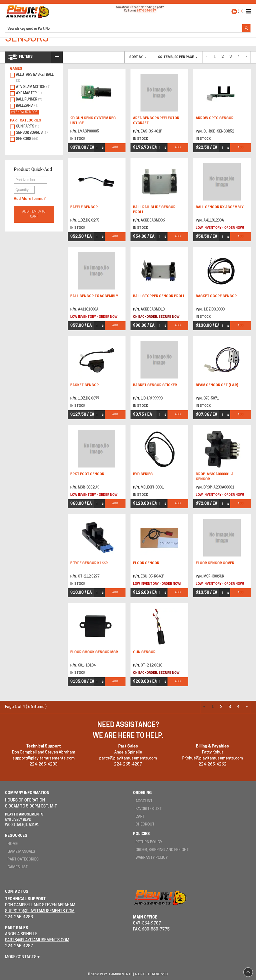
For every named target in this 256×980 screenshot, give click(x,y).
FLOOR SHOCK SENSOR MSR (94, 652)
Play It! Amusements (29, 11)
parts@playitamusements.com (128, 758)
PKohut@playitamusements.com (213, 758)
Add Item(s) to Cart (34, 214)
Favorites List (149, 809)
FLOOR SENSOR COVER (215, 563)
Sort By (138, 57)
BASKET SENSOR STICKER (155, 385)
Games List (18, 867)
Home (13, 844)
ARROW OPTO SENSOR (215, 118)
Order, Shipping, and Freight (162, 850)
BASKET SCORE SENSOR (216, 296)
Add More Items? (30, 199)
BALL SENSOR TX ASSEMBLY (94, 296)
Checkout (145, 825)
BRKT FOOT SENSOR (87, 474)
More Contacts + (22, 957)
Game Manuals (21, 852)
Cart (140, 817)
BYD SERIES (143, 474)
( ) (241, 11)
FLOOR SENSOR (146, 563)
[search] (124, 28)
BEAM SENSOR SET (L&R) (217, 385)
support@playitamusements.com (44, 758)
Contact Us (17, 892)
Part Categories (23, 860)
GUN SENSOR (144, 652)
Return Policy (149, 842)
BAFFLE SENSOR (84, 207)
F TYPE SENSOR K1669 (89, 563)
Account (144, 801)
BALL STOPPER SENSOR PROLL (159, 296)
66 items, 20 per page (178, 57)
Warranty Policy (152, 858)
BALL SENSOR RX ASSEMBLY (220, 207)
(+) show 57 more (24, 112)
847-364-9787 (146, 11)
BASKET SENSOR (84, 385)
